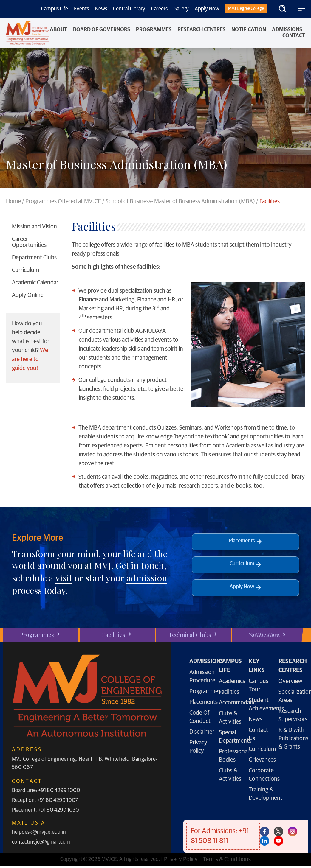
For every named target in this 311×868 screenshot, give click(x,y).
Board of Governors (102, 30)
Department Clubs (34, 258)
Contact (294, 36)
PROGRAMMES (154, 30)
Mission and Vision (34, 227)
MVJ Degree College (246, 8)
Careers (159, 9)
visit (64, 578)
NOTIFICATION (249, 30)
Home (13, 201)
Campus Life (55, 9)
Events (81, 9)
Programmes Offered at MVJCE (63, 201)
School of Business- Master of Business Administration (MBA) (180, 201)
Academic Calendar (35, 283)
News (101, 9)
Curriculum (25, 270)
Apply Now (207, 9)
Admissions (287, 30)
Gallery (181, 9)
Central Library (129, 9)
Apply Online (28, 295)
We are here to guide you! (30, 359)
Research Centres (201, 30)
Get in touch (140, 565)
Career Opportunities (29, 242)
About (58, 30)
